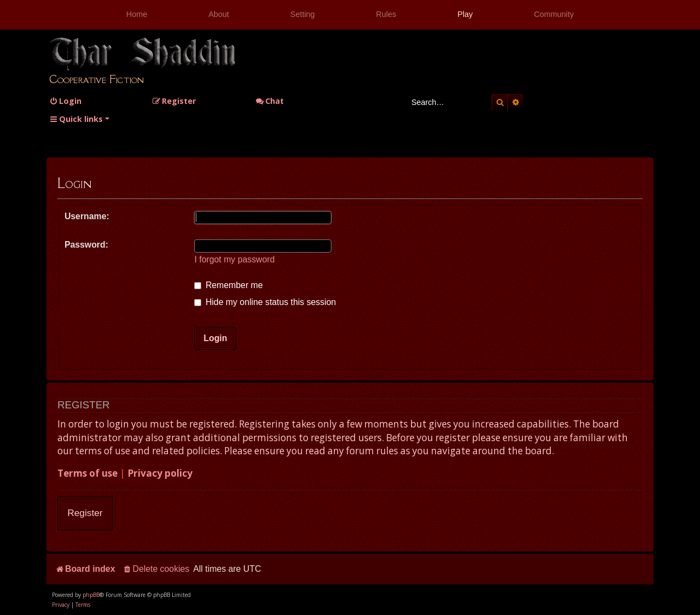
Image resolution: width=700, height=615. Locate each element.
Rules (386, 14)
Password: (86, 245)
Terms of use (87, 473)
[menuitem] (65, 101)
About (219, 14)
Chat (270, 101)
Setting (303, 14)
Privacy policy (160, 473)
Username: (87, 216)
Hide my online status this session (265, 302)
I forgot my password (234, 259)
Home (137, 14)
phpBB (91, 595)
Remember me (228, 285)
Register (85, 513)
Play (465, 14)
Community (554, 14)
